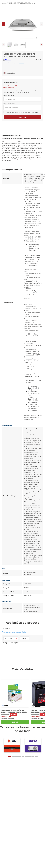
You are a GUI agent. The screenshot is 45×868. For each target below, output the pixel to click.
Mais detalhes (10, 83)
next (41, 24)
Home (4, 2)
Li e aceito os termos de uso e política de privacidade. (22, 122)
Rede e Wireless (18, 2)
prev (4, 24)
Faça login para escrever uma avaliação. (14, 642)
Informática (10, 2)
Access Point (26, 2)
